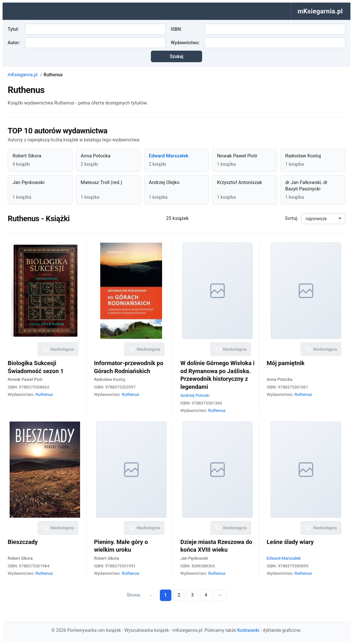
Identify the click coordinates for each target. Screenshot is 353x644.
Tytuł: (13, 29)
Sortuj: (292, 218)
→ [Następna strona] (220, 595)
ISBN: (176, 29)
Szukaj (176, 56)
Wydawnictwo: (185, 43)
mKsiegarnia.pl (23, 75)
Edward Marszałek (169, 156)
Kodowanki (248, 630)
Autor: (14, 43)
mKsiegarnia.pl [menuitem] (320, 11)
